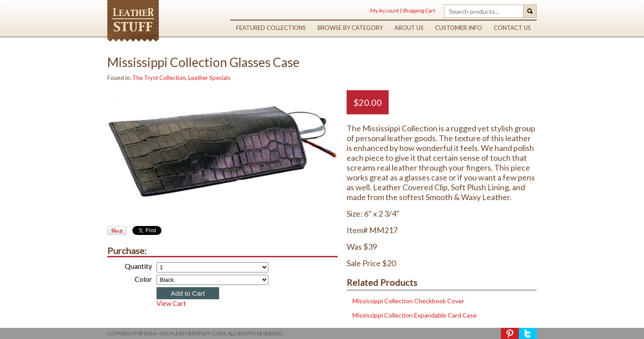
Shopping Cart (419, 10)
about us (409, 28)
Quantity (138, 266)
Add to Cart (188, 293)
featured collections (271, 28)
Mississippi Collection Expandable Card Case (414, 315)
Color (143, 279)
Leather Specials (209, 78)
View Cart (171, 303)
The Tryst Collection (159, 78)
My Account (385, 10)
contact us (512, 28)
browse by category (350, 28)
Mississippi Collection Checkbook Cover (408, 301)
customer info (459, 28)
